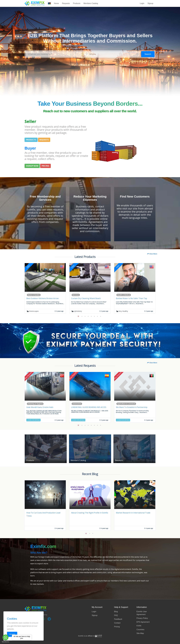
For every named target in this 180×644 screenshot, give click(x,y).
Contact (117, 623)
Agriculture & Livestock (126, 404)
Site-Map (140, 633)
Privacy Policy (142, 618)
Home (56, 3)
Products (77, 3)
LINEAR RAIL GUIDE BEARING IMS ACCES (89, 407)
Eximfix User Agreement (142, 613)
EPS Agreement (143, 622)
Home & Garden (34, 295)
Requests (66, 3)
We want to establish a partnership (132, 407)
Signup (150, 3)
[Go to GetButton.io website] (6, 642)
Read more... (60, 304)
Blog (116, 612)
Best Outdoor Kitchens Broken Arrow (42, 298)
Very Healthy (122, 311)
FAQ (116, 615)
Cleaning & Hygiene (35, 404)
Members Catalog (91, 3)
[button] (78, 316)
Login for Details (33, 420)
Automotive (77, 404)
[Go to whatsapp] (6, 637)
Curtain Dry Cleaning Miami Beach (86, 298)
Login (142, 3)
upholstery (77, 311)
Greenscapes (33, 311)
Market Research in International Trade (133, 513)
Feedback (118, 619)
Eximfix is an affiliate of (90, 636)
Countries (140, 630)
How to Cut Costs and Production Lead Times (43, 514)
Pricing (117, 627)
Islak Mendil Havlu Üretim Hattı (40, 407)
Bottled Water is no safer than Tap (131, 298)
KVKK (139, 626)
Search (148, 54)
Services (76, 295)
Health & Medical (124, 295)
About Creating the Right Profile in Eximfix (90, 513)
